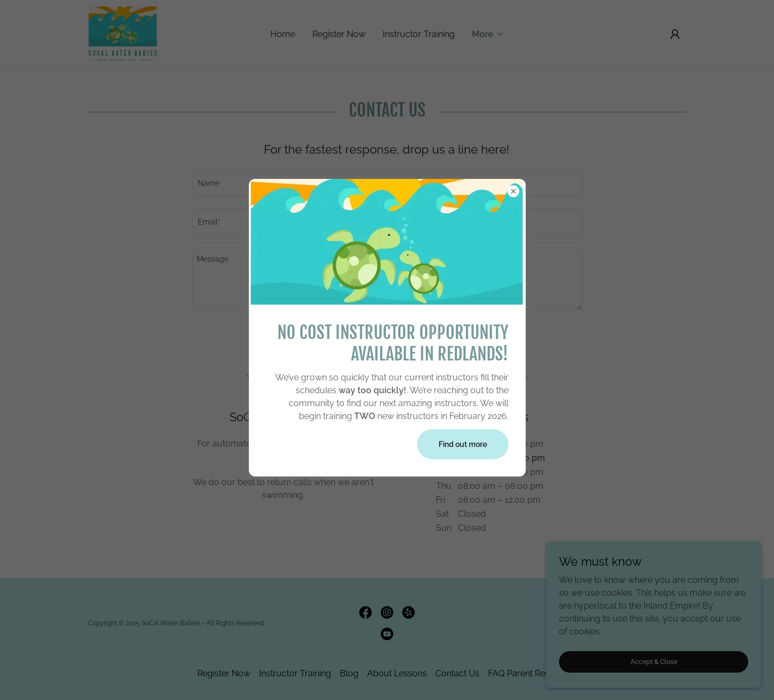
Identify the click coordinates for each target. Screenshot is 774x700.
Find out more (463, 444)
